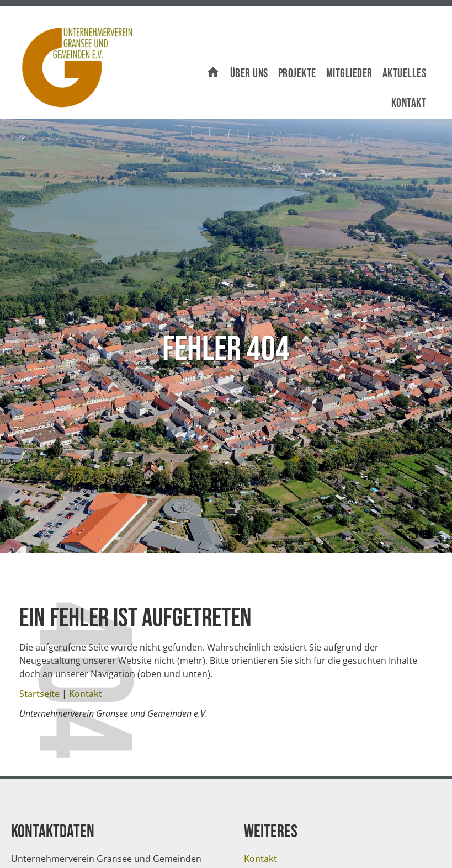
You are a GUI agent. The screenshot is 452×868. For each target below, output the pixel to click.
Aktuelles (405, 74)
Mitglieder (349, 74)
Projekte (297, 74)
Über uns (249, 74)
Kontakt (409, 103)
